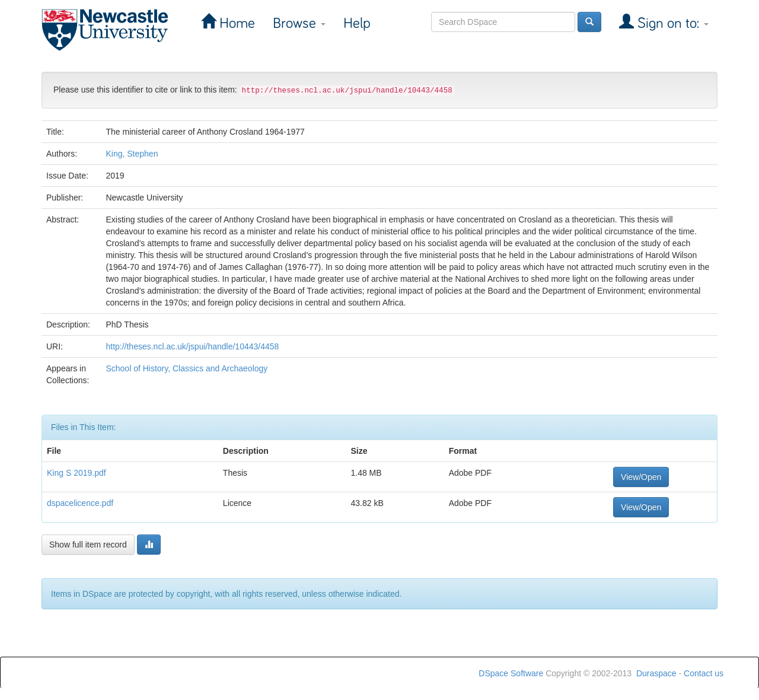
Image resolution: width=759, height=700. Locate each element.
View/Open (641, 477)
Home (235, 23)
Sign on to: (671, 23)
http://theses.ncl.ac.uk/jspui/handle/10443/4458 (192, 346)
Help (357, 23)
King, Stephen (132, 154)
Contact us (704, 673)
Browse (299, 23)
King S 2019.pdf (76, 473)
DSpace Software (511, 673)
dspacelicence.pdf (80, 503)
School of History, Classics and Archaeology (186, 368)
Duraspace (656, 673)
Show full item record (88, 545)
